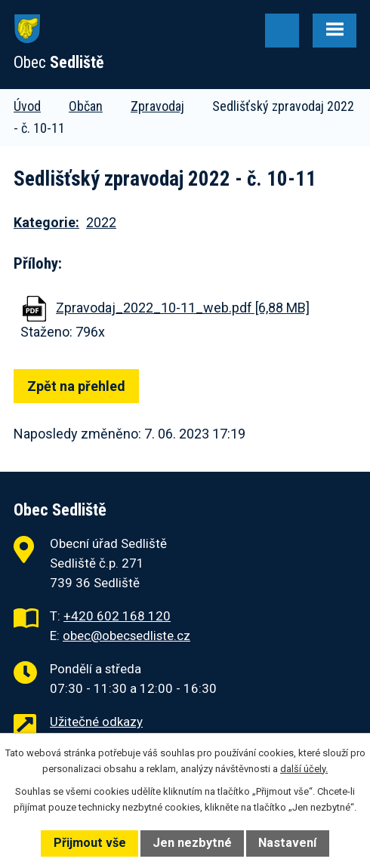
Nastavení (287, 843)
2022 (101, 222)
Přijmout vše (90, 843)
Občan (86, 106)
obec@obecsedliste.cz (126, 636)
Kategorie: (46, 222)
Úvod (27, 106)
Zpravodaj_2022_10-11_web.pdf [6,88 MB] (183, 308)
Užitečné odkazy (96, 722)
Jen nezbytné (192, 843)
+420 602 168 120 (117, 616)
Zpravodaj (157, 106)
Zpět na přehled (76, 386)
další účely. (304, 769)
